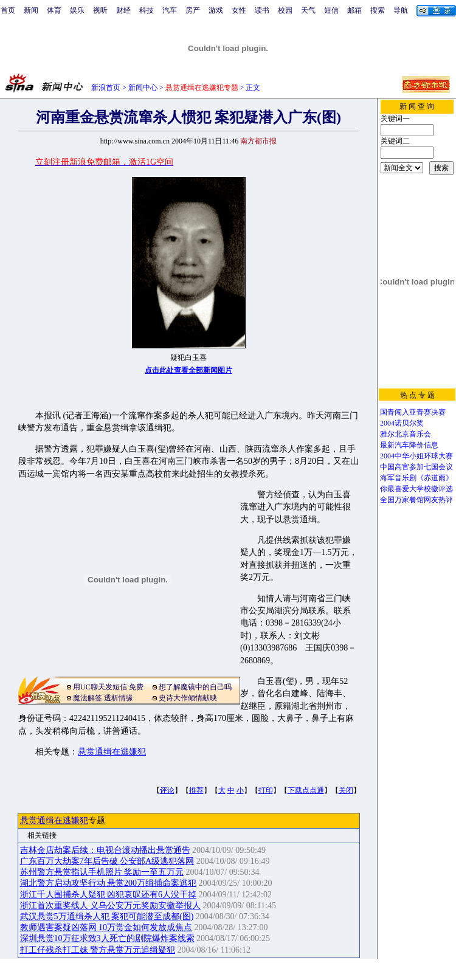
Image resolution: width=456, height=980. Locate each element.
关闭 (346, 790)
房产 (193, 10)
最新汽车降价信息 (409, 445)
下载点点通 (306, 790)
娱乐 (77, 10)
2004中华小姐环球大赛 (416, 456)
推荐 (196, 790)
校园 (285, 10)
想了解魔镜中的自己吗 (195, 687)
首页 (8, 10)
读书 (262, 10)
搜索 (378, 10)
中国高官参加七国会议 (416, 467)
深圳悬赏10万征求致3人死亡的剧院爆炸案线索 (107, 938)
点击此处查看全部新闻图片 (188, 370)
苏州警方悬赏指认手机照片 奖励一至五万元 (102, 872)
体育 (54, 10)
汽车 (170, 10)
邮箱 (354, 10)
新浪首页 (106, 88)
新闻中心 (143, 88)
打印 (266, 790)
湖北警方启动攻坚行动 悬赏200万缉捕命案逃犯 (109, 883)
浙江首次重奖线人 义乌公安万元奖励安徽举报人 (111, 906)
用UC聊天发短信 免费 (108, 687)
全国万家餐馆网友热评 (416, 500)
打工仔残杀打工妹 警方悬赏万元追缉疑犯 (98, 950)
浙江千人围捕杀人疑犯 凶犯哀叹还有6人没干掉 (109, 895)
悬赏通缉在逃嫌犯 (112, 752)
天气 (308, 10)
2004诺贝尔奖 (402, 423)
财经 (123, 10)
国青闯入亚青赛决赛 (413, 412)
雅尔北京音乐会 (406, 434)
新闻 (31, 10)
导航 (401, 10)
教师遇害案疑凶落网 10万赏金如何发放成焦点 (106, 927)
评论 (167, 790)
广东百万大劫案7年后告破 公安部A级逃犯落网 (107, 861)
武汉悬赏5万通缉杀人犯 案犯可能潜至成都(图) (107, 916)
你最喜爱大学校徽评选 (416, 489)
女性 (239, 10)
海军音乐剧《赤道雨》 (416, 478)
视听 (100, 10)
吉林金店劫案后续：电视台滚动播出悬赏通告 (105, 850)
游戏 (216, 10)
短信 (331, 10)
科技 (147, 10)
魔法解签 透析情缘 (103, 698)
